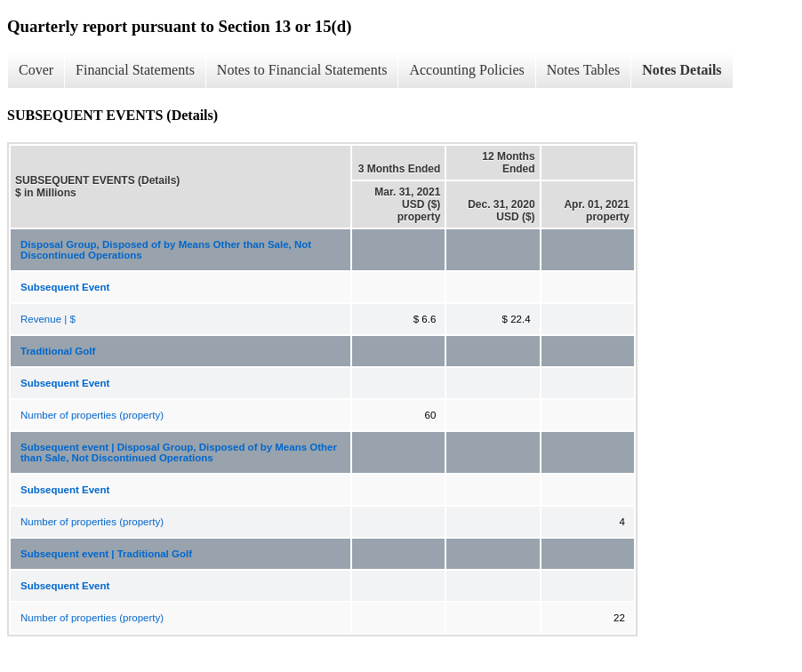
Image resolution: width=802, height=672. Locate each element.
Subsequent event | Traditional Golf (106, 554)
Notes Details (682, 70)
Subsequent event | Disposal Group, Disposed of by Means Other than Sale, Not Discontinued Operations (179, 452)
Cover (36, 70)
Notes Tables (584, 70)
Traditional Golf (58, 351)
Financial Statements (135, 70)
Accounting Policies (466, 70)
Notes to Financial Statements (302, 70)
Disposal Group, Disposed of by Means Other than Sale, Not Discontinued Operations (166, 250)
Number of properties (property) (92, 415)
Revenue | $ (48, 319)
